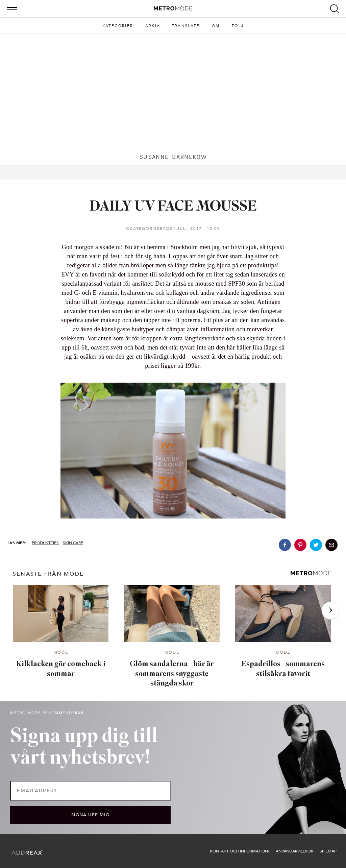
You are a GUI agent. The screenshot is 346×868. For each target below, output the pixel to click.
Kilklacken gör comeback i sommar (61, 669)
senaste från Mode (48, 574)
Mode (61, 653)
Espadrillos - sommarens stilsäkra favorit (283, 669)
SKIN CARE (73, 543)
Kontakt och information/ (240, 851)
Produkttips (45, 543)
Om (216, 26)
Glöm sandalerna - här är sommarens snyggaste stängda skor (172, 674)
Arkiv (153, 26)
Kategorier (118, 26)
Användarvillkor (294, 851)
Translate (186, 26)
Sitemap (328, 851)
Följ (238, 26)
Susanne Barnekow (173, 157)
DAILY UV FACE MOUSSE (173, 207)
